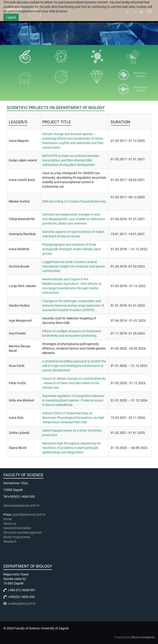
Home (8, 519)
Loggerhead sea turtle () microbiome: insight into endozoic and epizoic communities (74, 266)
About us (10, 524)
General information (17, 528)
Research (10, 541)
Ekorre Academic (143, 637)
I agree (11, 17)
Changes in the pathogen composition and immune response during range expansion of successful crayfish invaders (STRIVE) (73, 305)
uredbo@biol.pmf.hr (22, 604)
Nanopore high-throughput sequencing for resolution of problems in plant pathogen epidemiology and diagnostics (72, 448)
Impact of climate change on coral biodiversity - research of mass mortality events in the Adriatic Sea (74, 383)
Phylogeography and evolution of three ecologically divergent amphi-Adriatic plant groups (72, 249)
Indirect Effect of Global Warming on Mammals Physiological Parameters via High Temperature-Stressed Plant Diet (73, 418)
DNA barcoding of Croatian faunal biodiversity (74, 201)
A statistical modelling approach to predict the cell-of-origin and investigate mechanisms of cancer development (74, 366)
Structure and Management (23, 533)
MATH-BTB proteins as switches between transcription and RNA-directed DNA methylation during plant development (71, 160)
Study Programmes (17, 537)
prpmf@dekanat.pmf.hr (29, 515)
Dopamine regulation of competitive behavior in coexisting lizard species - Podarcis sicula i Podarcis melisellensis (73, 400)
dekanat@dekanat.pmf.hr (21, 506)
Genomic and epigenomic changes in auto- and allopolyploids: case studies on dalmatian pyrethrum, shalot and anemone (74, 219)
